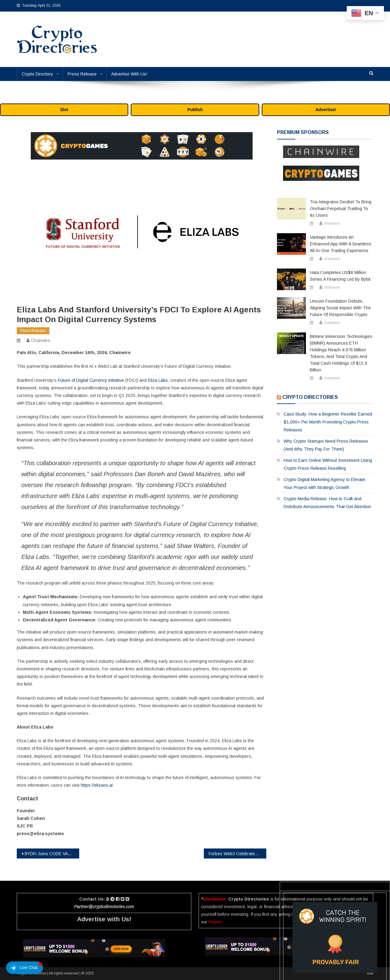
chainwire (41, 340)
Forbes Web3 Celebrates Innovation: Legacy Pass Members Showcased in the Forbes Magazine (238, 854)
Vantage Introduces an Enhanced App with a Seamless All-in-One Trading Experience (341, 244)
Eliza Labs (158, 380)
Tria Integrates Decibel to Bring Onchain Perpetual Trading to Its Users (341, 209)
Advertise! (326, 110)
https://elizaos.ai (97, 785)
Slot (64, 110)
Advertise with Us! (104, 919)
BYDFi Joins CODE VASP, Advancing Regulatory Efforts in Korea (52, 854)
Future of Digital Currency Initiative (91, 380)
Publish (195, 110)
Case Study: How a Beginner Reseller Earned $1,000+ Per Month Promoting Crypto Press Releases (328, 422)
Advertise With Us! (129, 74)
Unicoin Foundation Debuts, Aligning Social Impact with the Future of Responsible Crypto (340, 308)
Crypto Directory (37, 74)
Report (215, 922)
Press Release (82, 74)
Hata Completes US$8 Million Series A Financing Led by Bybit (340, 276)
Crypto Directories (310, 397)
